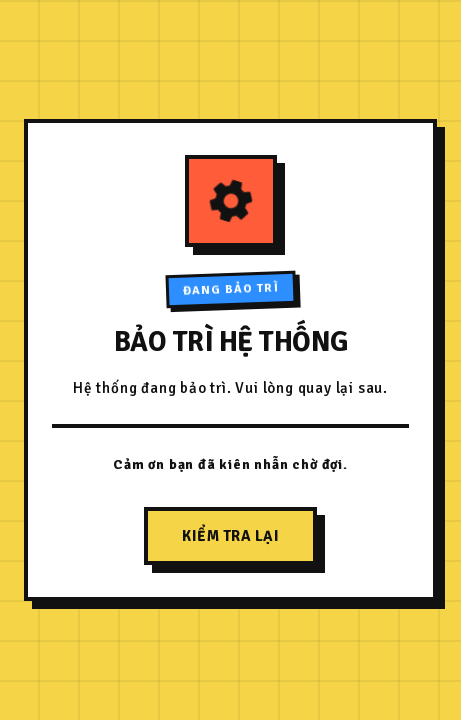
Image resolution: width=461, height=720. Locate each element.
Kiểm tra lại (230, 536)
